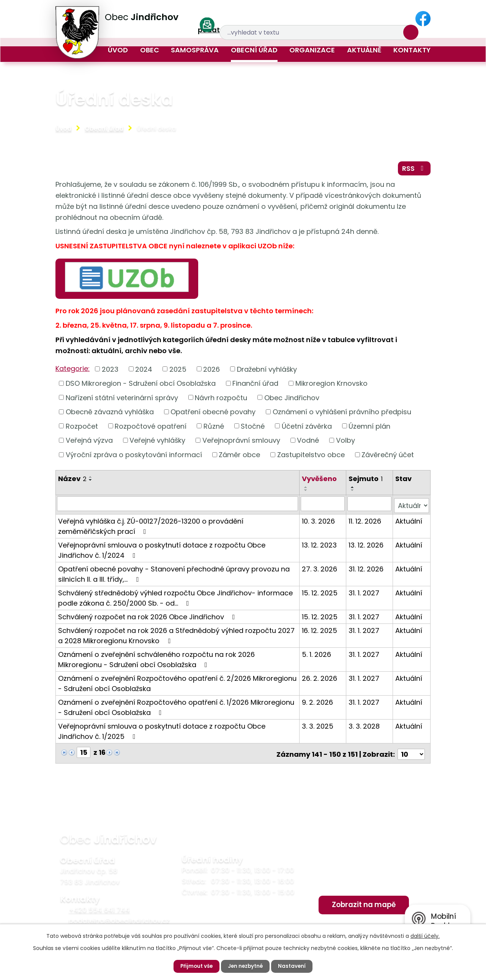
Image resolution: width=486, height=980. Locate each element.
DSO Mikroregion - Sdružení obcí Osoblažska (141, 386)
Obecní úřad (254, 50)
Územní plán (369, 428)
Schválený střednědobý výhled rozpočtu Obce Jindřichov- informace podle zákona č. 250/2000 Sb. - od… (175, 598)
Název (72, 481)
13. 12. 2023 (320, 545)
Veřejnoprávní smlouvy (241, 443)
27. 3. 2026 (320, 569)
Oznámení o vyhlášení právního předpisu (342, 414)
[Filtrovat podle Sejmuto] (370, 506)
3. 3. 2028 (364, 726)
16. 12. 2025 (320, 630)
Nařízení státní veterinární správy (122, 400)
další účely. (425, 936)
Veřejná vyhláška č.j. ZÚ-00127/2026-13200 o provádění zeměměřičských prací (151, 526)
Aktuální (409, 521)
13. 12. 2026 (366, 545)
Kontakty (412, 50)
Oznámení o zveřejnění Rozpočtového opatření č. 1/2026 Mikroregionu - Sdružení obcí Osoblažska (176, 707)
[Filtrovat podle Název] (178, 506)
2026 (211, 371)
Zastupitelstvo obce (311, 457)
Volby (346, 443)
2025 (178, 371)
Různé (214, 428)
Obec (150, 50)
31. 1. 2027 (364, 593)
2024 (144, 371)
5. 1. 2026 (317, 654)
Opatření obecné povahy (213, 414)
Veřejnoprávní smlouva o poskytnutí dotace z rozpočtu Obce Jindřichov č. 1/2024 (162, 550)
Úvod (118, 50)
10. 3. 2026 (319, 521)
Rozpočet (82, 428)
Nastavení (294, 966)
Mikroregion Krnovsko (331, 386)
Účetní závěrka (307, 428)
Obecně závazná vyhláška (110, 414)
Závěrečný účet (388, 457)
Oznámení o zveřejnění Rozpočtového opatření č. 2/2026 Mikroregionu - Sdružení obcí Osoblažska (177, 683)
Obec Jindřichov (292, 400)
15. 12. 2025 (320, 593)
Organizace (312, 50)
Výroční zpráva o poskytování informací (134, 457)
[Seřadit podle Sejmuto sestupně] (353, 492)
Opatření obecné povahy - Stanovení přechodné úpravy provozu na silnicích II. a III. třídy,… (174, 574)
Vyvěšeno (320, 481)
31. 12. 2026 (366, 569)
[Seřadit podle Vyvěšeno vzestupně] (306, 489)
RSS (413, 170)
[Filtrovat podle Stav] (412, 506)
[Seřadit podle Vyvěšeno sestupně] (306, 492)
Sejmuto (366, 481)
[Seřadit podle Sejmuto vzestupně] (353, 489)
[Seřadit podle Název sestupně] (91, 482)
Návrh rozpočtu (221, 400)
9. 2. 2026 (318, 702)
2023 (110, 371)
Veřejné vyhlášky (157, 443)
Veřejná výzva (89, 443)
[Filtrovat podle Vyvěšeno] (323, 506)
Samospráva (195, 50)
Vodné (308, 443)
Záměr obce (239, 457)
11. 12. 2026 (365, 521)
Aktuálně (364, 50)
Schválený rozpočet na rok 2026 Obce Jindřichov (148, 617)
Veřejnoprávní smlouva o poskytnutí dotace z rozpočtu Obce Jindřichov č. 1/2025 (162, 731)
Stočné (253, 428)
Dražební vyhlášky (267, 371)
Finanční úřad (255, 386)
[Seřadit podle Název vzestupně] (91, 479)
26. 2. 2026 (320, 678)
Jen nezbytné (246, 966)
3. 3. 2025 (318, 726)
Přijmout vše (195, 966)
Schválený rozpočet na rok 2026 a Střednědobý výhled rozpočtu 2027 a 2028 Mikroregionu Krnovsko (176, 636)
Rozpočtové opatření (151, 428)
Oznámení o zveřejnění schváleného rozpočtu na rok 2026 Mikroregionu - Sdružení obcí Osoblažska (156, 660)
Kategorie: (73, 371)
